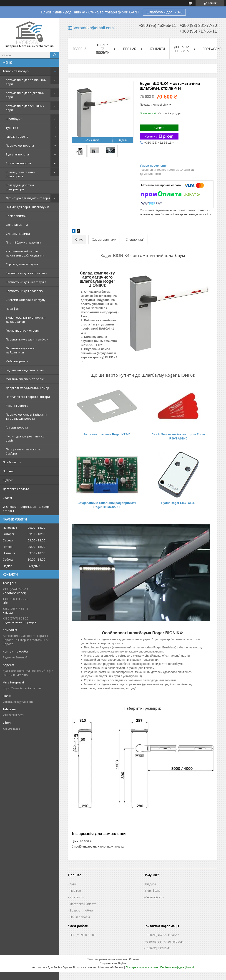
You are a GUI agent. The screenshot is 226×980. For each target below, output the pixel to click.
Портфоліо (153, 891)
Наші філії (12, 309)
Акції (73, 884)
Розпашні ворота (18, 163)
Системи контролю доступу (26, 300)
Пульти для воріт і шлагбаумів (27, 207)
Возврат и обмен (82, 910)
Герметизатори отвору (23, 330)
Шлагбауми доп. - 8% (164, 12)
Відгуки (8, 480)
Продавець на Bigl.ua (113, 963)
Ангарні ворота (17, 427)
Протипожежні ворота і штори (28, 397)
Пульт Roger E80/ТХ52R (178, 503)
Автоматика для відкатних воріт (25, 95)
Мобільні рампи (17, 361)
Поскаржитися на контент (142, 967)
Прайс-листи (12, 462)
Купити (159, 128)
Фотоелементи (17, 225)
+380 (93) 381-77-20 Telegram (165, 942)
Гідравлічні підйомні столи (25, 370)
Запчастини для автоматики (26, 273)
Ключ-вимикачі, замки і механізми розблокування (25, 253)
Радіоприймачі (16, 216)
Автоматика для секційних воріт (25, 108)
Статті (7, 498)
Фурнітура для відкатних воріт (28, 198)
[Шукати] (55, 55)
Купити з (159, 136)
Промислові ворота (20, 145)
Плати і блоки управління (24, 242)
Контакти (157, 49)
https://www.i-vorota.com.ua (22, 688)
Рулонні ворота (17, 406)
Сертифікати (154, 897)
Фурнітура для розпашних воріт (25, 438)
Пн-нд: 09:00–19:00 (83, 935)
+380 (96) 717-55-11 (158, 948)
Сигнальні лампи (18, 234)
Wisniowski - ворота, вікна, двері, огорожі (26, 509)
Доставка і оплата (16, 489)
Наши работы (80, 917)
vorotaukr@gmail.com (18, 702)
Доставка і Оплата (83, 904)
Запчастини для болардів (24, 291)
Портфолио (212, 49)
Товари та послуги (16, 71)
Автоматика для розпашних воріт (26, 82)
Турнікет (12, 128)
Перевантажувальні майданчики (20, 350)
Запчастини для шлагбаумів (26, 282)
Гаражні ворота (17, 137)
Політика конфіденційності (177, 967)
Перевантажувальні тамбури (27, 339)
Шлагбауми (14, 119)
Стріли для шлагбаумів (22, 264)
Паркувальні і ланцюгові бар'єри (23, 451)
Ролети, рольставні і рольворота (20, 174)
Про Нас (76, 891)
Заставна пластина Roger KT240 (107, 434)
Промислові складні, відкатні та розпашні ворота (26, 416)
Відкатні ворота (17, 154)
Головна (80, 49)
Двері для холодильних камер (27, 388)
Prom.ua (134, 959)
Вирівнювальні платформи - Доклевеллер (26, 320)
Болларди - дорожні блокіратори (20, 187)
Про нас (8, 471)
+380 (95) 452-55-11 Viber (162, 935)
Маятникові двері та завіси (25, 379)
